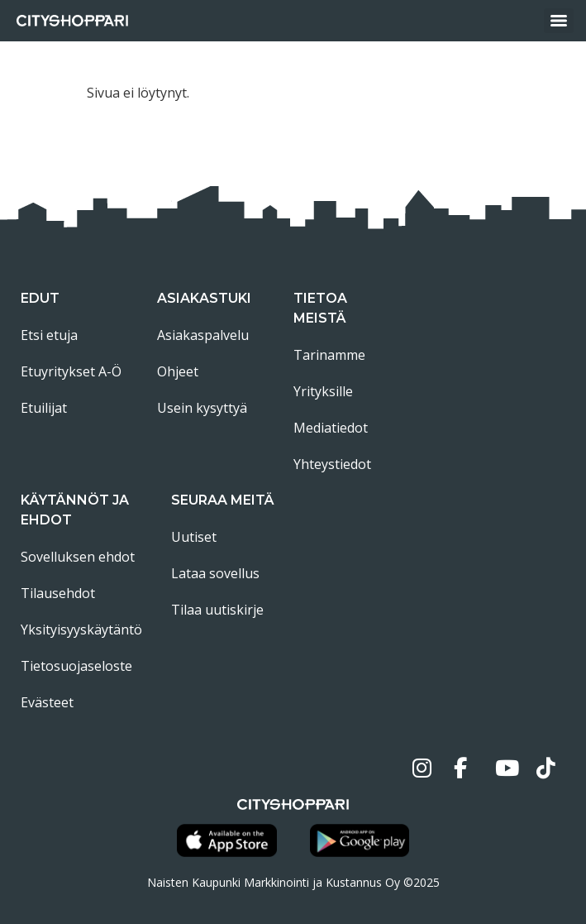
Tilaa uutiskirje (217, 610)
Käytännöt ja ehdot (75, 510)
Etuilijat (44, 408)
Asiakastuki (204, 298)
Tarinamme (329, 355)
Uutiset (194, 537)
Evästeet (47, 702)
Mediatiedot (331, 428)
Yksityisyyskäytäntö (81, 630)
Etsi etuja (49, 335)
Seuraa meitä (223, 500)
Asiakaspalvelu (203, 335)
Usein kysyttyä (202, 408)
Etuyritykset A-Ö (71, 371)
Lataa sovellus (215, 573)
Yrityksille (323, 391)
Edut (40, 298)
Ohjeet (178, 371)
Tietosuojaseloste (76, 666)
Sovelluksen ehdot (78, 557)
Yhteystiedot (332, 464)
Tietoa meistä (320, 308)
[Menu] (559, 21)
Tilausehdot (58, 593)
